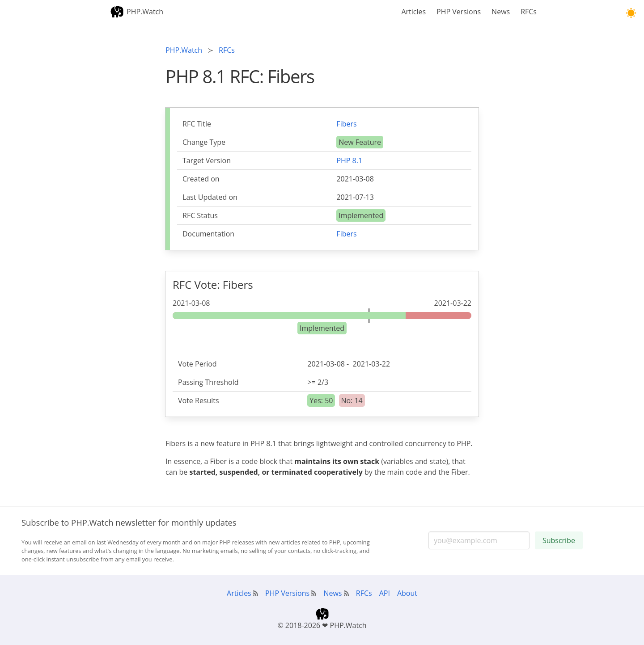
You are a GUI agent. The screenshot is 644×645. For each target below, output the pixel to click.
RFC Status (200, 215)
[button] (631, 13)
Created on (201, 179)
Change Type (204, 142)
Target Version (207, 160)
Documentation (208, 234)
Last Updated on (210, 197)
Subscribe (559, 540)
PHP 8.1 (349, 160)
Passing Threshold (208, 382)
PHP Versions (459, 12)
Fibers (346, 124)
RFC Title (197, 124)
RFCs (529, 12)
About (407, 593)
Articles (413, 12)
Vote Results (199, 400)
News (501, 12)
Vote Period (197, 364)
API (385, 593)
